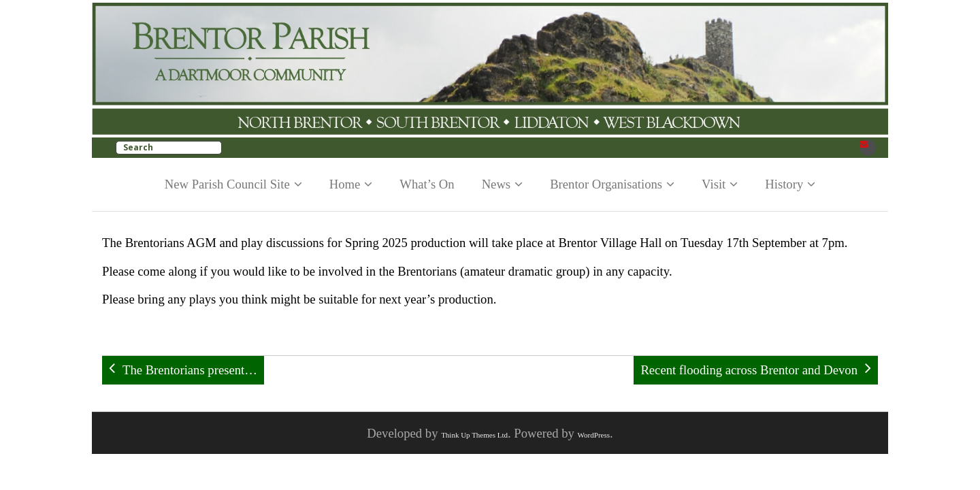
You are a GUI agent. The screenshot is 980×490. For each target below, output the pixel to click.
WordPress (594, 435)
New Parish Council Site (227, 184)
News (496, 184)
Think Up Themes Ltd (474, 435)
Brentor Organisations (606, 184)
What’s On (427, 184)
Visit (714, 184)
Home (345, 184)
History (784, 184)
